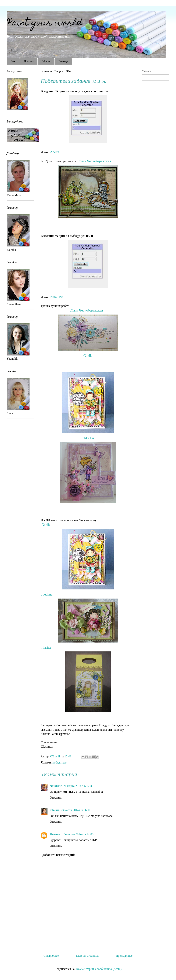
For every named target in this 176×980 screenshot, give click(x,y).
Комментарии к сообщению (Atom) (99, 969)
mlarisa (47, 647)
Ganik (88, 356)
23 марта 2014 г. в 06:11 (76, 810)
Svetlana (48, 594)
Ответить (56, 798)
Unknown (56, 834)
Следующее (51, 956)
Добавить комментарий (58, 855)
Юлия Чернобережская (95, 161)
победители (60, 762)
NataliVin (57, 297)
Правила (29, 62)
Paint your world (44, 24)
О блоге (46, 62)
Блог (13, 62)
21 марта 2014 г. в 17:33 (78, 786)
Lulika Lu (87, 438)
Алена (55, 152)
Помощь (63, 62)
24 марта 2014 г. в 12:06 (79, 834)
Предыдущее (124, 956)
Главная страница (87, 956)
